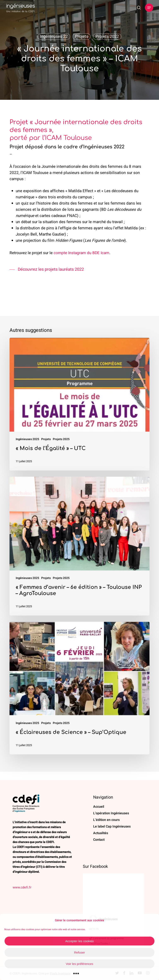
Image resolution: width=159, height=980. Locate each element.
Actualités (101, 833)
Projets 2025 (61, 439)
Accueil (99, 807)
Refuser (80, 952)
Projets (82, 36)
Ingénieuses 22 (54, 36)
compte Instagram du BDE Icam (81, 253)
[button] (149, 8)
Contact (99, 840)
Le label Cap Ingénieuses (112, 826)
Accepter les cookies (79, 941)
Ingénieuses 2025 (27, 439)
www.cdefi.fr (22, 887)
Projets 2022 (107, 36)
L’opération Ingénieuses (111, 813)
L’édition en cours (106, 820)
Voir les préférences (80, 964)
